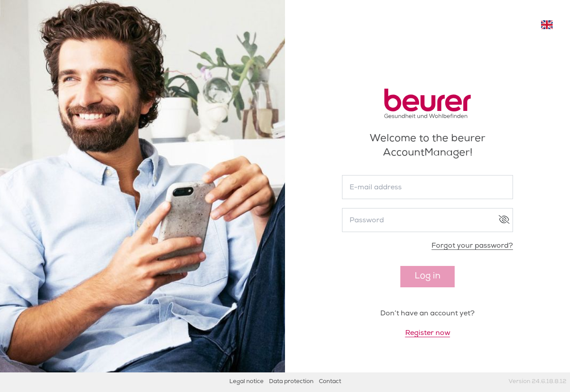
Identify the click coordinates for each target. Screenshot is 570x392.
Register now (428, 334)
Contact (330, 382)
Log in (427, 277)
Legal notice (246, 382)
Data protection (291, 382)
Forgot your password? (472, 246)
